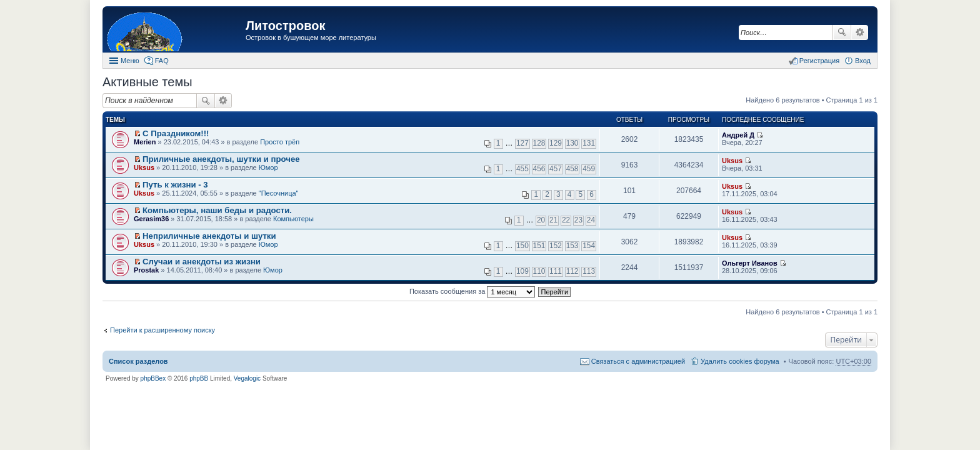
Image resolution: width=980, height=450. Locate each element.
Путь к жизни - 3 (175, 185)
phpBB (199, 378)
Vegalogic (247, 378)
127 (522, 143)
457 (556, 169)
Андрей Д (738, 135)
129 (556, 143)
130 (572, 143)
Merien (145, 142)
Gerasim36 (151, 219)
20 (541, 220)
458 (572, 169)
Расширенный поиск (860, 32)
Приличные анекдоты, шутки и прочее (221, 159)
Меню (130, 61)
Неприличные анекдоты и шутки (209, 236)
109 (522, 271)
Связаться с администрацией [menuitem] (638, 361)
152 (556, 246)
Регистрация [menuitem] (819, 61)
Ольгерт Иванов (750, 263)
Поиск (842, 32)
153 (572, 246)
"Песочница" (279, 193)
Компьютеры (293, 219)
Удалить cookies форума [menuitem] (740, 361)
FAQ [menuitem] (162, 61)
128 (539, 143)
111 (556, 271)
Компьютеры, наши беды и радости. (217, 210)
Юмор (268, 167)
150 (522, 246)
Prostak (146, 270)
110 (539, 271)
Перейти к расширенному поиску (162, 330)
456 (539, 169)
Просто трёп (280, 142)
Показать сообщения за (472, 291)
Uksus (144, 167)
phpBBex (153, 378)
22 (566, 220)
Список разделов (138, 361)
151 (539, 246)
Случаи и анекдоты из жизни (202, 262)
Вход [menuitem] (863, 61)
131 (589, 143)
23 (578, 220)
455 (522, 169)
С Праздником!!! (176, 133)
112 (572, 271)
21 (553, 220)
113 (589, 271)
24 (591, 220)
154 (589, 246)
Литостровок (285, 26)
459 (589, 169)
